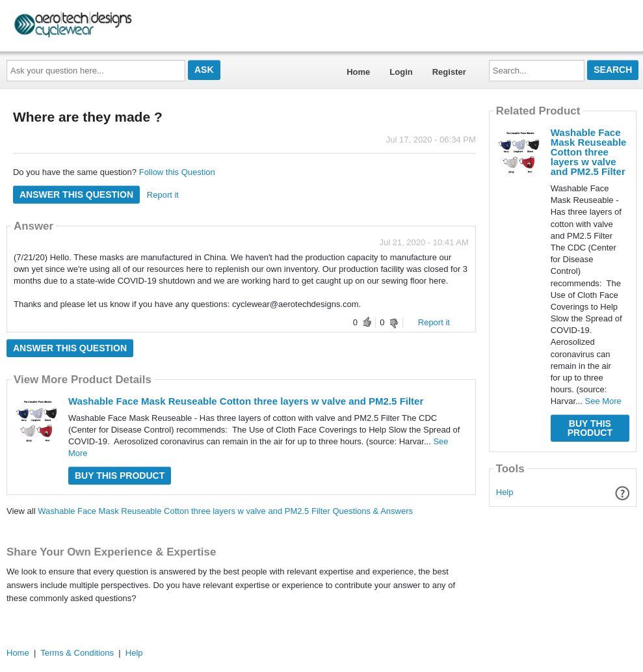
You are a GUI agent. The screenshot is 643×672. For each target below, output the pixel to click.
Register (449, 72)
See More (603, 401)
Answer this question (76, 195)
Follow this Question (177, 172)
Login (401, 72)
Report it (163, 195)
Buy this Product (120, 476)
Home (358, 72)
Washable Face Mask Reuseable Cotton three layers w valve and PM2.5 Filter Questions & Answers (225, 511)
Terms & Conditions (77, 653)
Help (505, 492)
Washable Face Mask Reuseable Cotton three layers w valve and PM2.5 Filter (246, 401)
